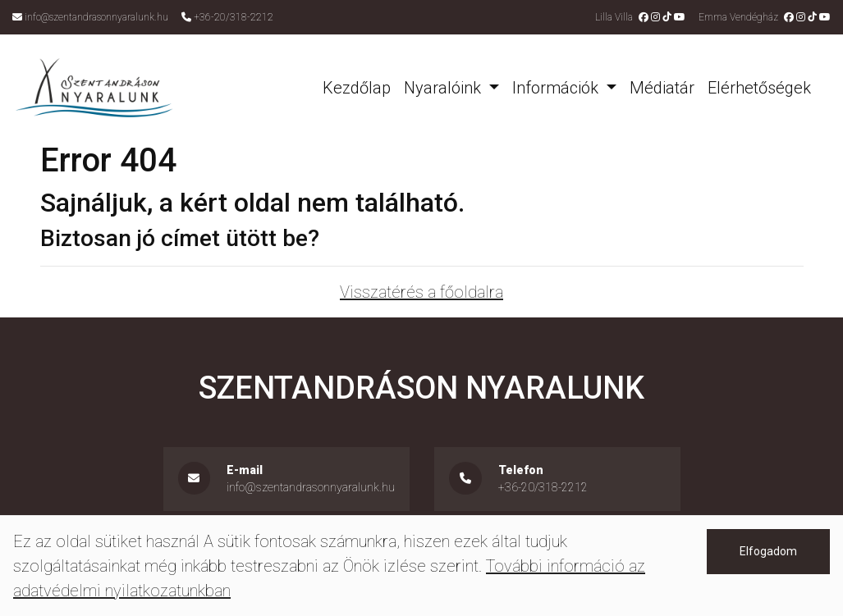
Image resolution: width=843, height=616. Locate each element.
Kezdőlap (357, 88)
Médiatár (662, 88)
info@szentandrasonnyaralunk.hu (96, 17)
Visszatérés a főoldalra (421, 292)
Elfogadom (768, 551)
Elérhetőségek (759, 88)
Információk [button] (557, 88)
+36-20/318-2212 (234, 17)
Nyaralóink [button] (444, 88)
